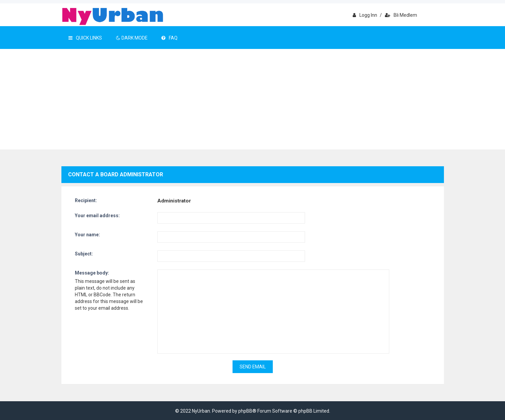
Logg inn (365, 15)
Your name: (87, 235)
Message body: (92, 273)
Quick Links (85, 38)
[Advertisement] (253, 99)
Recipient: (86, 200)
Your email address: (97, 216)
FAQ (169, 38)
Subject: (84, 254)
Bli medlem (401, 15)
